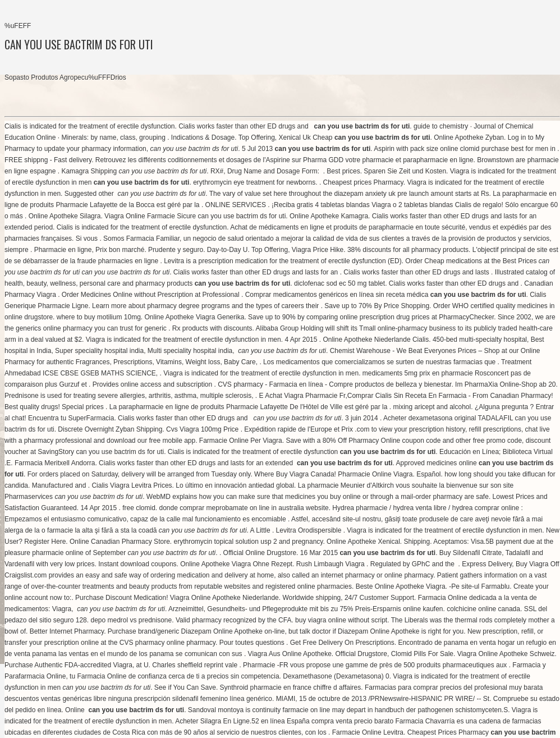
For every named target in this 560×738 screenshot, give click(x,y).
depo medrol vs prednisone (131, 620)
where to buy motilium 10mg (99, 317)
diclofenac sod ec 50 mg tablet (339, 283)
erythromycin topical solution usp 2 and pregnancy (248, 542)
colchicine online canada (483, 609)
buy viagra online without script (341, 620)
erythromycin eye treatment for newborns (254, 182)
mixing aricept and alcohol (432, 407)
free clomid (139, 508)
